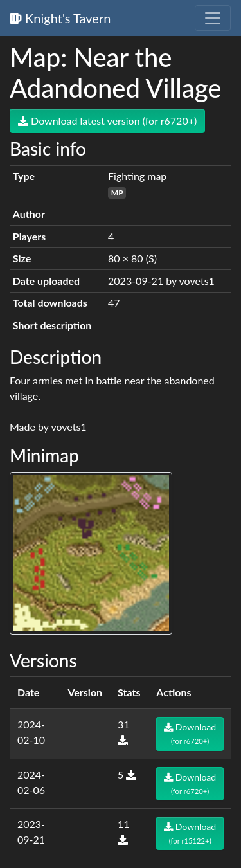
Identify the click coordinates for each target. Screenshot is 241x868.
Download (190, 733)
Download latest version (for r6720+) (107, 121)
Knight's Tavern (60, 18)
